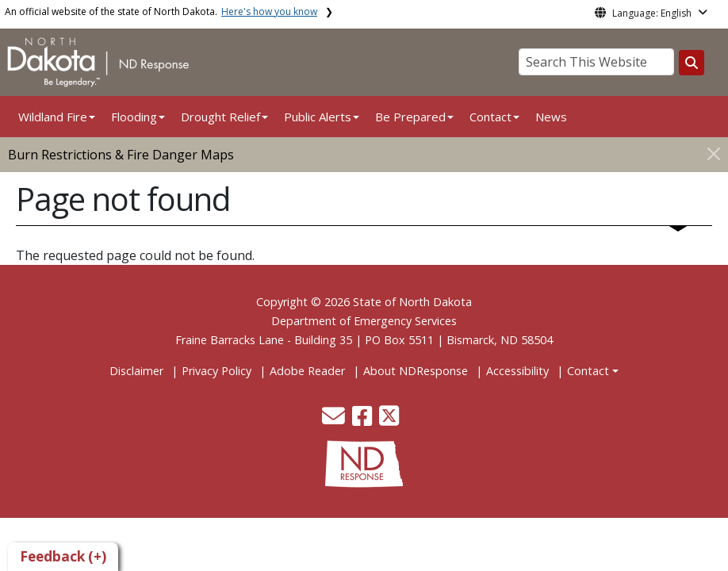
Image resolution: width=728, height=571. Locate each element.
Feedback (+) (63, 556)
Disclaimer (136, 371)
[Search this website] (692, 63)
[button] (335, 420)
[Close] (714, 153)
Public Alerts (318, 117)
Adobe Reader (307, 371)
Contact (588, 371)
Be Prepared (410, 117)
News (551, 117)
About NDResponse (416, 371)
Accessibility (517, 371)
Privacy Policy (216, 371)
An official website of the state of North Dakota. (161, 11)
